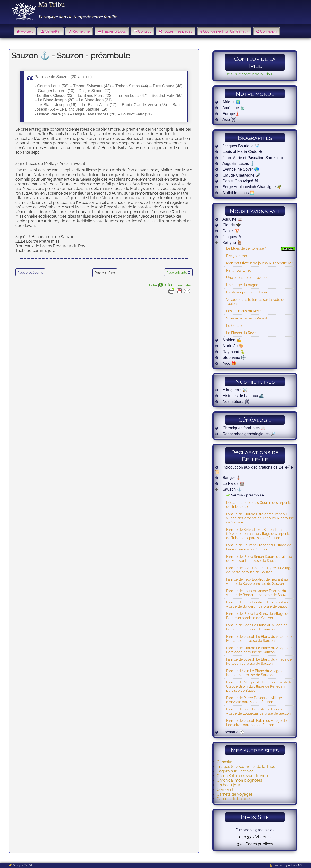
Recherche (81, 31)
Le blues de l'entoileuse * (246, 248)
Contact (145, 31)
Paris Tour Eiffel (238, 270)
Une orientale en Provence (247, 278)
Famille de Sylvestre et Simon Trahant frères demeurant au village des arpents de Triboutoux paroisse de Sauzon (258, 534)
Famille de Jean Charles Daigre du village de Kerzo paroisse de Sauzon (259, 570)
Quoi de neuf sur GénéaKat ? (226, 31)
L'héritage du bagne (242, 285)
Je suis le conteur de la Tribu (249, 74)
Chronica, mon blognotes (239, 780)
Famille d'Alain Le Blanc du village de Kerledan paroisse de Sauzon (256, 673)
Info (168, 285)
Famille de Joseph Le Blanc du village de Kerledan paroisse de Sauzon (259, 661)
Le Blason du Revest (242, 333)
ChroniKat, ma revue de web (242, 776)
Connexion (268, 31)
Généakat (225, 762)
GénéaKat (53, 31)
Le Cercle (234, 325)
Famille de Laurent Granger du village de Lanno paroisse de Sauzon (259, 547)
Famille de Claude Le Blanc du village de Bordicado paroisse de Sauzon (259, 650)
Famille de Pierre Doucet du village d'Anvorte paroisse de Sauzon (254, 700)
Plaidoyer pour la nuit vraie (247, 292)
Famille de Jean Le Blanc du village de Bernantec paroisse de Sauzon (257, 627)
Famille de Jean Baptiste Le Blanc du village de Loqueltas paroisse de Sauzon (258, 711)
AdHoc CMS (295, 865)
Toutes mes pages (178, 31)
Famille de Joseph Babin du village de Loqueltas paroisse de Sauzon (256, 723)
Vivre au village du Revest (247, 318)
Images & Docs (114, 31)
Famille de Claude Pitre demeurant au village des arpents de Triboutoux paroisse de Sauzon (260, 518)
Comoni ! (225, 790)
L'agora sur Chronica (235, 771)
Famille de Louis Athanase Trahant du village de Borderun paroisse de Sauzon (258, 593)
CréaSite (29, 865)
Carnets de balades (234, 799)
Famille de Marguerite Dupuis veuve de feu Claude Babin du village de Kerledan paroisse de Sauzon (260, 686)
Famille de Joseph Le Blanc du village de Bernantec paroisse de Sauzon (259, 638)
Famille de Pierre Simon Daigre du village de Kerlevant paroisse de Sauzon (259, 558)
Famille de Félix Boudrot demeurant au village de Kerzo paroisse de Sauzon (257, 581)
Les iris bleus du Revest (245, 311)
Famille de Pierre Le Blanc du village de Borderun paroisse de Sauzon (258, 616)
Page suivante (177, 272)
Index (153, 285)
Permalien (185, 285)
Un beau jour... (229, 785)
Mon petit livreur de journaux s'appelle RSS (260, 263)
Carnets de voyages (235, 794)
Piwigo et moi (237, 256)
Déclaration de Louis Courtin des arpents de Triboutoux (259, 505)
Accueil (27, 31)
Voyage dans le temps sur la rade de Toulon (256, 301)
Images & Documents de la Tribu (246, 766)
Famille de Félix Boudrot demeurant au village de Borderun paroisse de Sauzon (258, 604)
